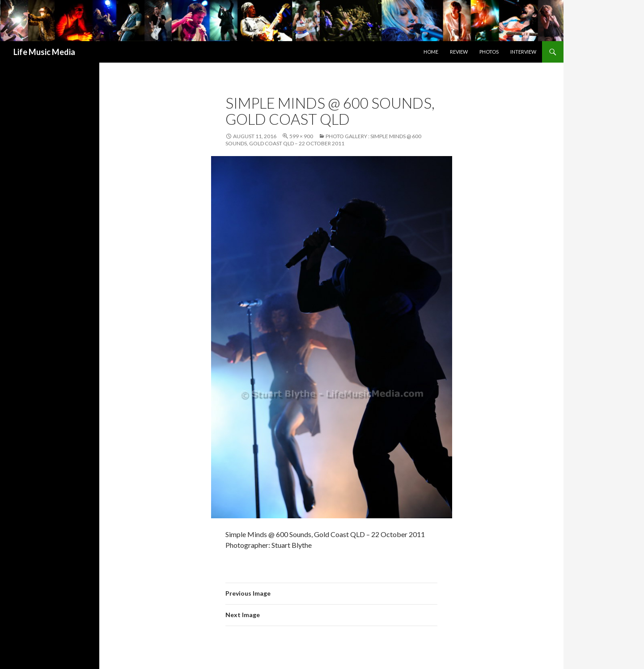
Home (431, 52)
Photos (489, 52)
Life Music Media (44, 52)
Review (459, 52)
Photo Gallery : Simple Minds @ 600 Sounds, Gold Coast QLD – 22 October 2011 (323, 140)
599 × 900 (301, 136)
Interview (523, 52)
